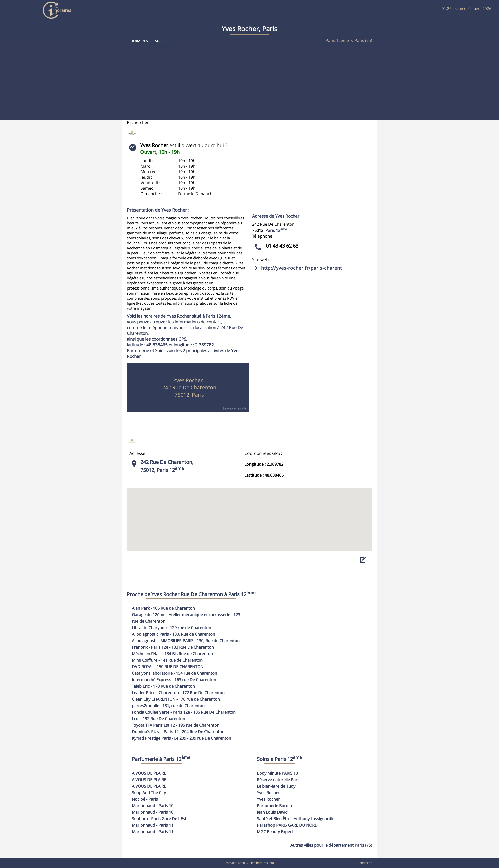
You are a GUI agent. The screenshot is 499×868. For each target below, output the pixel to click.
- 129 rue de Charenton (172, 628)
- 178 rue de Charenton (176, 699)
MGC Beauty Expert (275, 832)
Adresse (162, 41)
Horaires (139, 41)
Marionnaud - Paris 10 (153, 806)
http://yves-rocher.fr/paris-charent (301, 268)
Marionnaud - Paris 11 (153, 825)
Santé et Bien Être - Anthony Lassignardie (296, 819)
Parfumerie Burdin (274, 806)
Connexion (365, 863)
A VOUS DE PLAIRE (149, 773)
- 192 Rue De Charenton (159, 719)
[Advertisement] (249, 82)
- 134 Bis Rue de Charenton (172, 654)
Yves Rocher (268, 793)
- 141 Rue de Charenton (167, 660)
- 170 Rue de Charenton (163, 686)
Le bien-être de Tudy (276, 786)
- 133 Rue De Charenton (173, 647)
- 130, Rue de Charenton (174, 634)
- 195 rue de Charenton (176, 725)
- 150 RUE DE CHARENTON (168, 667)
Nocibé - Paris (145, 799)
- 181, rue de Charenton (168, 706)
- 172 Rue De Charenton (178, 693)
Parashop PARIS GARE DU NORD (287, 825)
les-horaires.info (262, 863)
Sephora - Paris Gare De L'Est (159, 819)
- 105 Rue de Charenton (163, 608)
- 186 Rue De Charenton (184, 712)
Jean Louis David (272, 812)
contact (231, 863)
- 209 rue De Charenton (182, 738)
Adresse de (276, 216)
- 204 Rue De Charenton (178, 732)
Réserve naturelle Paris (279, 780)
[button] (249, 515)
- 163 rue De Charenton (174, 680)
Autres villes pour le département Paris (331, 845)
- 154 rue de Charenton (175, 673)
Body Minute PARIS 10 (277, 773)
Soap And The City (149, 793)
